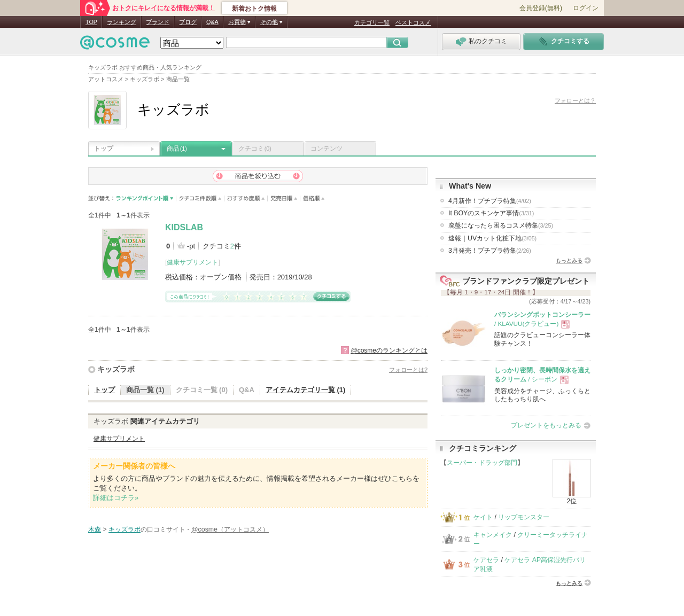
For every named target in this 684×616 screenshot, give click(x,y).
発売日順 (284, 198)
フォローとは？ (575, 100)
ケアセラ (486, 560)
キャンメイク (493, 535)
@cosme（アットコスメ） (230, 529)
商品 (177, 149)
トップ (104, 149)
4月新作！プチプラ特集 (490, 201)
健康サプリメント (192, 262)
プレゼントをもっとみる (546, 425)
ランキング (122, 22)
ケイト (483, 517)
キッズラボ (116, 369)
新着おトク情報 (254, 9)
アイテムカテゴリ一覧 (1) (306, 390)
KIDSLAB (184, 227)
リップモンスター (524, 517)
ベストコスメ (413, 22)
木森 (95, 529)
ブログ (188, 22)
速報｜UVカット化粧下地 (492, 238)
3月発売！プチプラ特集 (490, 251)
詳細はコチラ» (116, 498)
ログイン (586, 8)
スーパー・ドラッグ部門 (482, 463)
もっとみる (569, 260)
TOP (91, 22)
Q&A (212, 22)
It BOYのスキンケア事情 (491, 213)
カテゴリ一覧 (372, 22)
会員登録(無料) (541, 8)
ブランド (158, 22)
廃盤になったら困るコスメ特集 (501, 225)
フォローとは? (408, 370)
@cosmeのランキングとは (389, 350)
